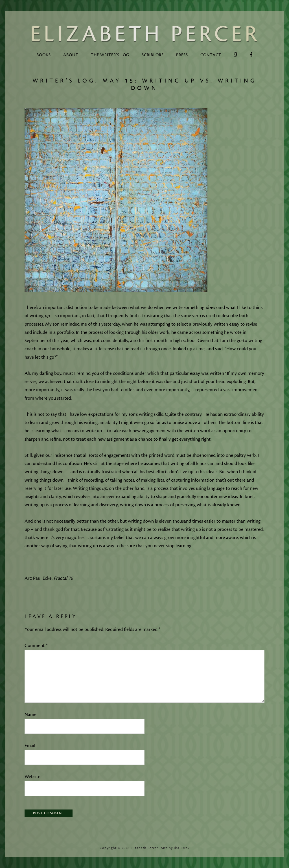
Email (30, 746)
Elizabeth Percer (144, 34)
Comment (36, 646)
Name (30, 715)
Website (32, 777)
